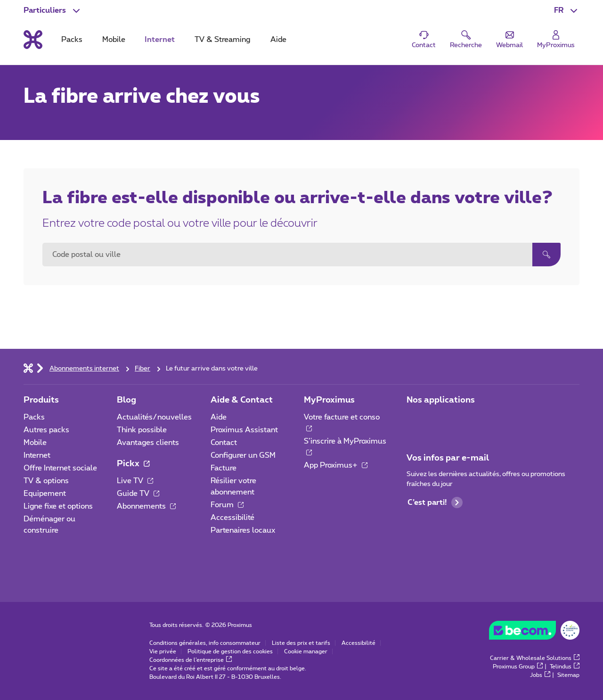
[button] (567, 10)
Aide (219, 417)
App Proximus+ (336, 465)
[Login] (556, 40)
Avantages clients (148, 443)
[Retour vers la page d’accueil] (33, 40)
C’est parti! (435, 502)
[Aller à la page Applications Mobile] (415, 420)
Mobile (35, 443)
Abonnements (146, 506)
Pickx (133, 464)
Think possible (142, 430)
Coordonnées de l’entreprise (191, 660)
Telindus (565, 667)
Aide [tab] (278, 40)
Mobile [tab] (114, 40)
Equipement (45, 494)
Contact (224, 443)
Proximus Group (518, 667)
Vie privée (163, 651)
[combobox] (287, 255)
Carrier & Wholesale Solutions (535, 658)
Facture (224, 468)
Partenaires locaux (243, 530)
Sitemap (568, 675)
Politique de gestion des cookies (230, 651)
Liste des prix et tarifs (301, 643)
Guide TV (138, 494)
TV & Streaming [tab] (222, 40)
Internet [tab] (160, 40)
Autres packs (46, 430)
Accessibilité (232, 518)
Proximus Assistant (244, 430)
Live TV (135, 481)
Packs (34, 417)
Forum (227, 505)
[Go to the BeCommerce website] (534, 633)
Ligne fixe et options (58, 506)
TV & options (46, 481)
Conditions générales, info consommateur (205, 643)
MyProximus (329, 400)
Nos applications (441, 400)
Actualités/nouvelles (154, 417)
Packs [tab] (72, 40)
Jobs (540, 675)
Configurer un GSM (243, 455)
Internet (37, 455)
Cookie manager (306, 651)
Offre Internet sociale (60, 468)
